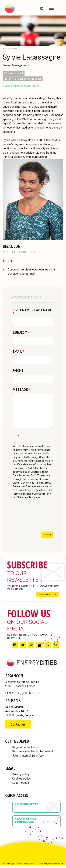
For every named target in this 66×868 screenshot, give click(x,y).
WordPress (53, 864)
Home (5, 49)
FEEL (11, 261)
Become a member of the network (33, 751)
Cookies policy (21, 779)
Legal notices (21, 783)
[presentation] (39, 519)
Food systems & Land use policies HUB (23, 79)
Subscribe (44, 595)
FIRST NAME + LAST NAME (32, 312)
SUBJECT (21, 333)
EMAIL (18, 352)
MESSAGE (21, 390)
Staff (15, 49)
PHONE (18, 371)
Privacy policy (21, 774)
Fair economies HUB (14, 73)
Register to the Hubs (25, 747)
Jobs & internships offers (28, 756)
